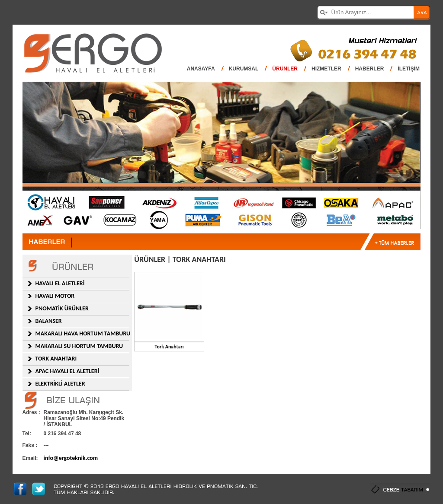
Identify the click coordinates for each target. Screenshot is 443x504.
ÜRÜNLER (285, 69)
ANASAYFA (201, 69)
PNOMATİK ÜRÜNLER (62, 308)
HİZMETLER (326, 69)
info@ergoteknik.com (71, 458)
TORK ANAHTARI (56, 359)
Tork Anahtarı (169, 347)
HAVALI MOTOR (55, 296)
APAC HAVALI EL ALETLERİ (67, 371)
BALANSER (49, 321)
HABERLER (370, 69)
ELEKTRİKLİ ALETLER (60, 384)
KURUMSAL (244, 69)
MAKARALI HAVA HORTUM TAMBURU (83, 333)
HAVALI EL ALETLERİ (60, 283)
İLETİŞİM (409, 69)
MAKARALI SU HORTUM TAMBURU (79, 346)
